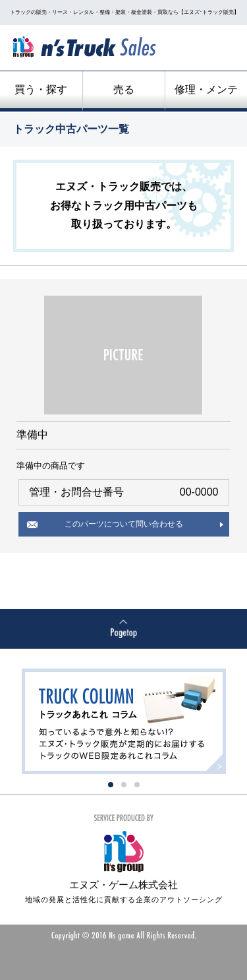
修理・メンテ (206, 89)
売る (124, 89)
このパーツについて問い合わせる (124, 524)
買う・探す (41, 89)
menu (211, 49)
